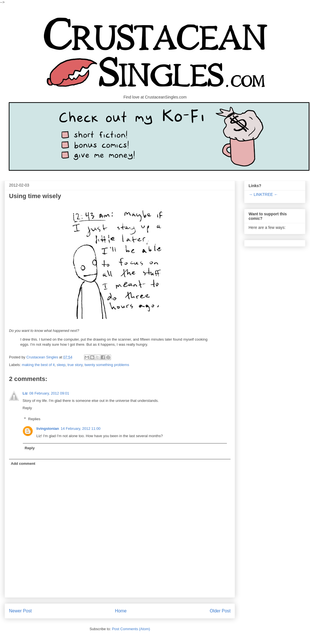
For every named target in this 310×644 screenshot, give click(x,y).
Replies (34, 419)
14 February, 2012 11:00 (80, 429)
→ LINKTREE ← (263, 194)
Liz (25, 393)
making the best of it (38, 365)
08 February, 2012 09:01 (49, 393)
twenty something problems (107, 365)
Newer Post (20, 611)
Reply (27, 408)
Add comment (23, 464)
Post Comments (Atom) (131, 629)
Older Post (220, 611)
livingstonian (48, 429)
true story (75, 365)
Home (121, 611)
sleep (61, 365)
